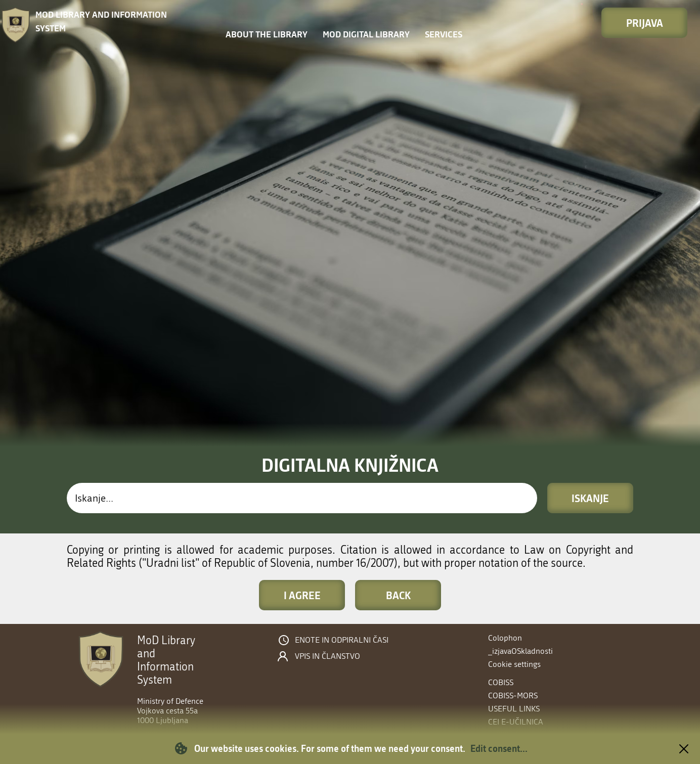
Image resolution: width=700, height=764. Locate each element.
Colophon (505, 638)
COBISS (501, 682)
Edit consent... (499, 748)
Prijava (645, 23)
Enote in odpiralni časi (342, 640)
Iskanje (590, 498)
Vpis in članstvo (327, 656)
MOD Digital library (366, 34)
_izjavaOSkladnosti (520, 651)
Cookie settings (514, 664)
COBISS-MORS (513, 695)
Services (444, 34)
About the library (267, 34)
